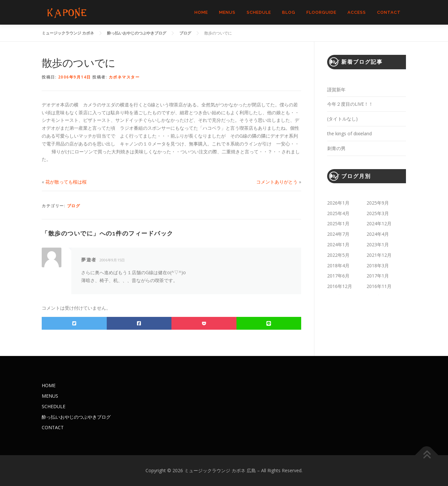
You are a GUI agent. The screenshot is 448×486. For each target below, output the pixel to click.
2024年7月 (338, 234)
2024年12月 (379, 223)
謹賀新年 (336, 89)
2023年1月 (378, 244)
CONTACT (389, 12)
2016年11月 (379, 286)
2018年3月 (378, 265)
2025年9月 (378, 203)
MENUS (227, 12)
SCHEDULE (259, 12)
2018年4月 (338, 265)
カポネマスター (124, 77)
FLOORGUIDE (321, 12)
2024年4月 (378, 234)
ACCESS (357, 12)
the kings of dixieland (349, 133)
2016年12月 (340, 286)
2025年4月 (338, 213)
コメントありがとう (277, 182)
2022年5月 (338, 255)
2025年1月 (338, 223)
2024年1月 (338, 244)
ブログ (74, 206)
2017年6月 (338, 276)
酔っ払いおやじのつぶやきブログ (76, 417)
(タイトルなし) (342, 119)
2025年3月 (378, 213)
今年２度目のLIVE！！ (350, 104)
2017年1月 (378, 276)
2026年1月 (338, 203)
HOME (201, 12)
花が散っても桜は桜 (66, 182)
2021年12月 (379, 255)
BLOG (289, 12)
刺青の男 (336, 148)
